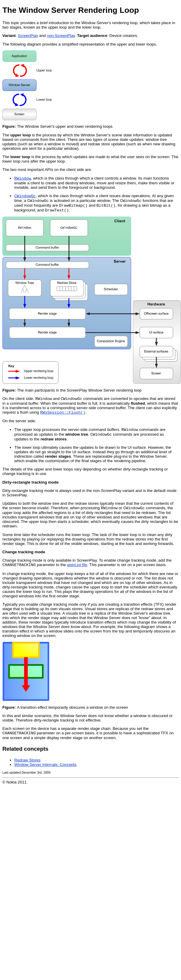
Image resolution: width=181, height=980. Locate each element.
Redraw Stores (27, 767)
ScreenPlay (28, 36)
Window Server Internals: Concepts (45, 772)
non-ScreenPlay (61, 36)
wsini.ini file (77, 571)
